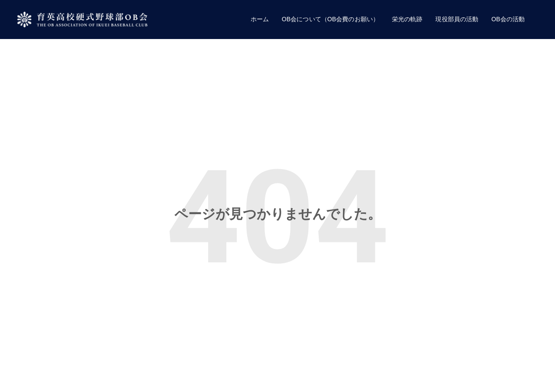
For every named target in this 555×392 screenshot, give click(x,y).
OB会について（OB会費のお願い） (330, 19)
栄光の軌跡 (407, 19)
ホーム (260, 19)
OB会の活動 (508, 19)
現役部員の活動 (457, 19)
